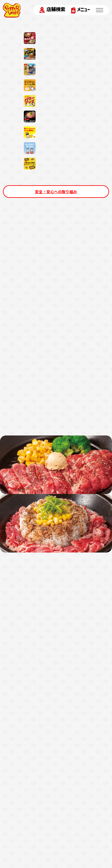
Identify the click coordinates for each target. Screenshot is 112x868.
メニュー (81, 10)
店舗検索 (52, 10)
